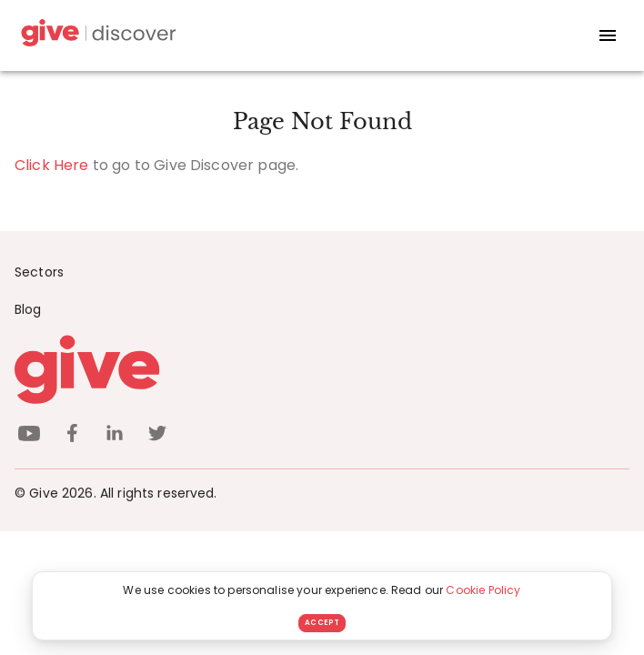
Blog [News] (28, 309)
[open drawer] (608, 35)
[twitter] (157, 436)
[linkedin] (115, 436)
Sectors (39, 272)
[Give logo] (322, 369)
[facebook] (72, 436)
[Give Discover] (96, 36)
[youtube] (29, 436)
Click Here (52, 165)
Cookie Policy (483, 590)
